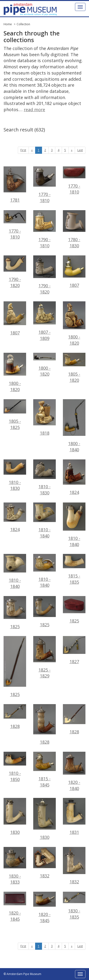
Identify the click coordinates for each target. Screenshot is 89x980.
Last (80, 150)
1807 (74, 272)
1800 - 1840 (74, 426)
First (23, 150)
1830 (15, 816)
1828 (15, 717)
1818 (44, 418)
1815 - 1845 (44, 770)
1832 (44, 863)
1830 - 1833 (15, 866)
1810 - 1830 (44, 478)
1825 (15, 613)
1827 (74, 650)
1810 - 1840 (44, 521)
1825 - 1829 (44, 657)
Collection (23, 24)
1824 (74, 477)
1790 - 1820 (44, 275)
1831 (74, 816)
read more (34, 109)
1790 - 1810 (44, 229)
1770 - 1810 (44, 185)
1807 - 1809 (44, 321)
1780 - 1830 (74, 229)
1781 (15, 185)
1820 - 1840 (74, 771)
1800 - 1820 (74, 324)
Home (8, 24)
